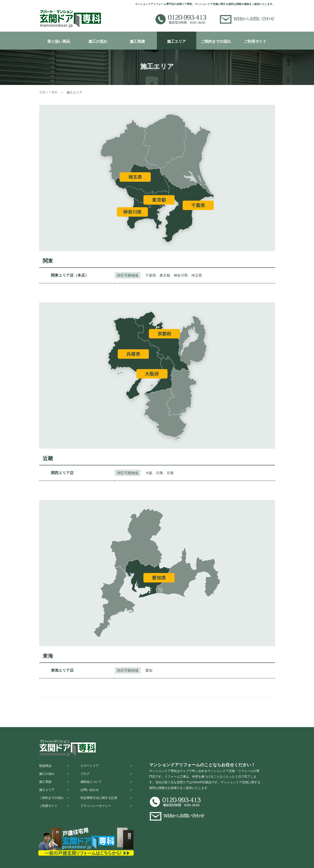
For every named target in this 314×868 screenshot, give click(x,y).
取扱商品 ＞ (54, 767)
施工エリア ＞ (54, 794)
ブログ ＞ (107, 776)
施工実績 (137, 41)
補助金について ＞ (107, 785)
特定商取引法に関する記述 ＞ (107, 803)
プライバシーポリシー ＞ (107, 813)
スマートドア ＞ (107, 767)
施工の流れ (98, 41)
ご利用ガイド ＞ (54, 813)
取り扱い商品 (59, 41)
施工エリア (176, 41)
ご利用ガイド (255, 41)
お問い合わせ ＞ (107, 794)
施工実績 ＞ (54, 785)
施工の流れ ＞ (54, 776)
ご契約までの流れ (216, 41)
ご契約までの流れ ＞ (54, 803)
